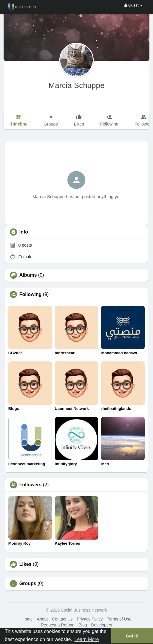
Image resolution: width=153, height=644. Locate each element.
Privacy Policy (90, 619)
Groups (28, 584)
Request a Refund (58, 625)
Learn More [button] (87, 639)
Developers (102, 625)
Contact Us (62, 619)
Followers (31, 485)
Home (27, 619)
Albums (28, 275)
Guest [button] (133, 5)
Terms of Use (119, 619)
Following (31, 294)
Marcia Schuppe (77, 85)
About (42, 619)
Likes (25, 564)
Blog (83, 625)
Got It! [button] (132, 636)
